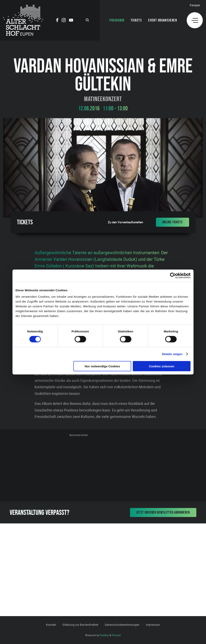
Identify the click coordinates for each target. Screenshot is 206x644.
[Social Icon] (57, 21)
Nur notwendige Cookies (102, 366)
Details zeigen (172, 354)
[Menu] (195, 20)
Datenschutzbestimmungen (122, 625)
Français (195, 5)
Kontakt (51, 625)
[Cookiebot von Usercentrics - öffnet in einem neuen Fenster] (173, 276)
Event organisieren (163, 20)
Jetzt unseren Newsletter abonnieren (163, 512)
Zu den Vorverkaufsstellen (125, 222)
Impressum (153, 625)
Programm (117, 20)
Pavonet (116, 635)
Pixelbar (104, 635)
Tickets (136, 20)
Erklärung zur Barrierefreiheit (80, 625)
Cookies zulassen (162, 366)
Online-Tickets (173, 222)
